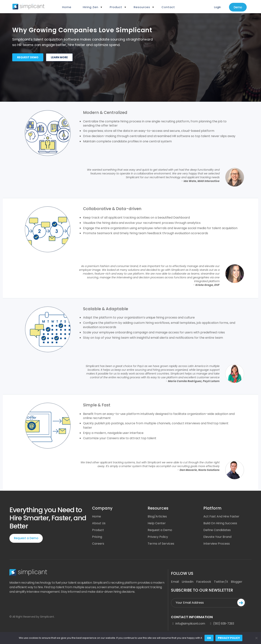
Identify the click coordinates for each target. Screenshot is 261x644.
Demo (238, 7)
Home (67, 7)
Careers (98, 544)
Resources (142, 7)
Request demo (28, 57)
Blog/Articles (157, 516)
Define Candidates (217, 530)
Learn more (59, 57)
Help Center (157, 523)
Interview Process (217, 544)
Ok (209, 638)
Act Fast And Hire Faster (221, 516)
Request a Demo (26, 538)
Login (217, 7)
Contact (168, 7)
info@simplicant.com (188, 624)
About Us (99, 523)
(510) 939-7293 (221, 624)
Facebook (204, 582)
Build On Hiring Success (220, 523)
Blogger (237, 582)
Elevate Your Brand (217, 537)
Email (175, 582)
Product (116, 7)
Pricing (97, 537)
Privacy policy (229, 638)
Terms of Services (161, 544)
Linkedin (188, 582)
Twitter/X (221, 582)
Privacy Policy (158, 537)
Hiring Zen (91, 7)
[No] (256, 638)
